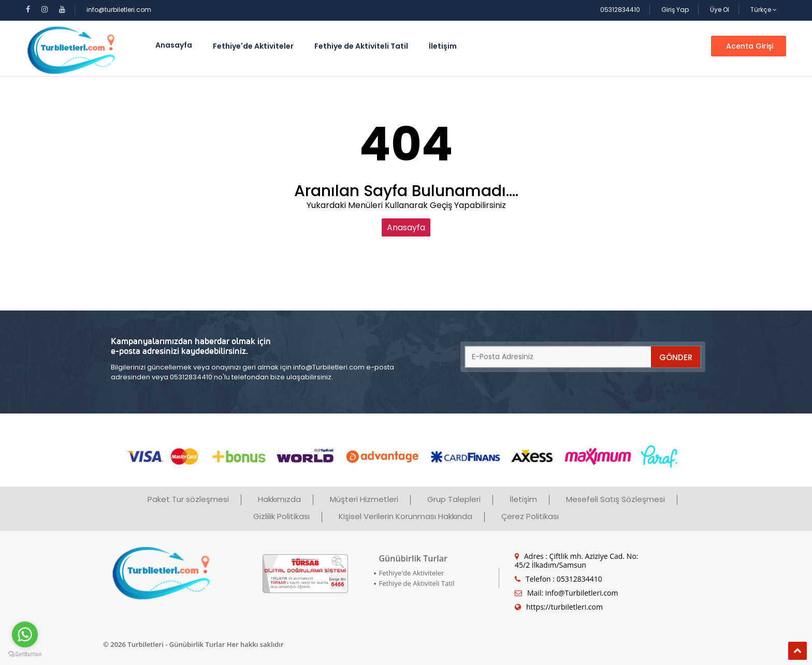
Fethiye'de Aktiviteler (253, 46)
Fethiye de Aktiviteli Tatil (361, 46)
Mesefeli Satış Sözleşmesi (615, 499)
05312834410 (620, 10)
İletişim (443, 46)
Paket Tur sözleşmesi (188, 499)
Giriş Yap (675, 10)
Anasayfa (406, 227)
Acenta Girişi (749, 46)
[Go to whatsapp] (25, 634)
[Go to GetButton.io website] (25, 654)
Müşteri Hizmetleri (364, 499)
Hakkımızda (279, 499)
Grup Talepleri (454, 499)
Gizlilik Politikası (281, 516)
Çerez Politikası (530, 516)
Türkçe (764, 10)
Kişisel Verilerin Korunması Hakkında (405, 516)
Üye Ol (720, 10)
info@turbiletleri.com (119, 10)
